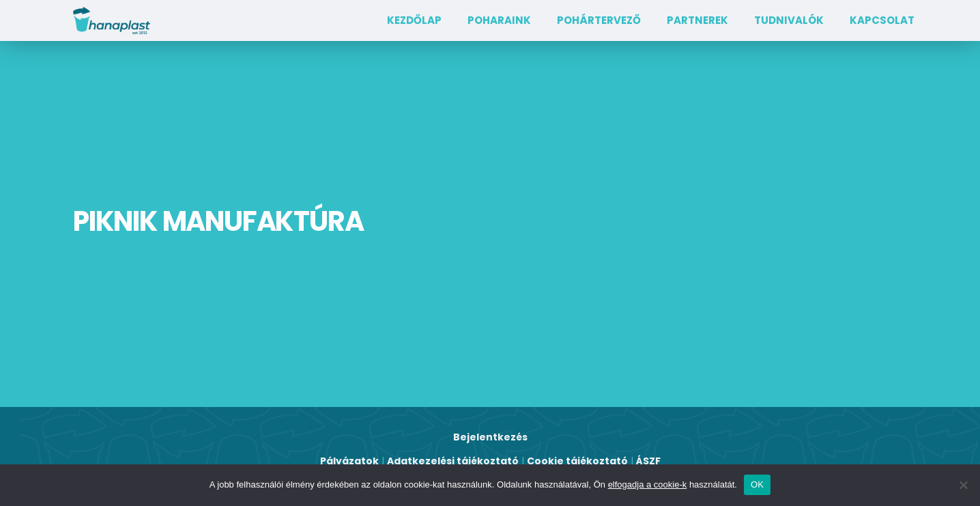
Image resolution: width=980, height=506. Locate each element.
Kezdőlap (414, 20)
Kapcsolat (882, 20)
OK (757, 484)
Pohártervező (599, 20)
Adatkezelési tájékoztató (453, 461)
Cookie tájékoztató (577, 461)
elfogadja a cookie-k (648, 484)
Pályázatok (349, 461)
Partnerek (697, 20)
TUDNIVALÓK (789, 20)
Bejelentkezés (490, 437)
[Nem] (963, 485)
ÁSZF (648, 461)
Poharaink (499, 20)
